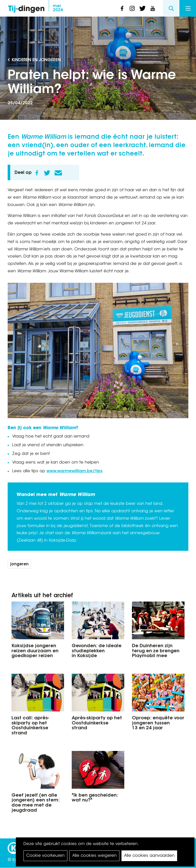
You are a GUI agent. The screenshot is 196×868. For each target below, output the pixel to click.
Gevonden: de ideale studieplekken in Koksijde (97, 651)
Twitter (47, 173)
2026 (58, 8)
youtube (153, 8)
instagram (132, 8)
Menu (188, 8)
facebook (122, 8)
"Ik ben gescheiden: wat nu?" (95, 798)
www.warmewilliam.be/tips (75, 471)
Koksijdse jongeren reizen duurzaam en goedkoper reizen (35, 651)
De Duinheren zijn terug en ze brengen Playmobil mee (156, 651)
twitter (142, 8)
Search (171, 8)
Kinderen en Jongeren (36, 60)
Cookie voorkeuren (45, 856)
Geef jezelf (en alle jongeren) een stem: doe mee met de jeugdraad (35, 803)
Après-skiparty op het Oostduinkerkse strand (97, 723)
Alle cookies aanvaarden (149, 856)
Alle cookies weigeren (94, 856)
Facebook (37, 173)
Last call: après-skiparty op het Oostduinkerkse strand (30, 726)
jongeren (19, 564)
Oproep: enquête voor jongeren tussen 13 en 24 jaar (158, 723)
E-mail (58, 173)
